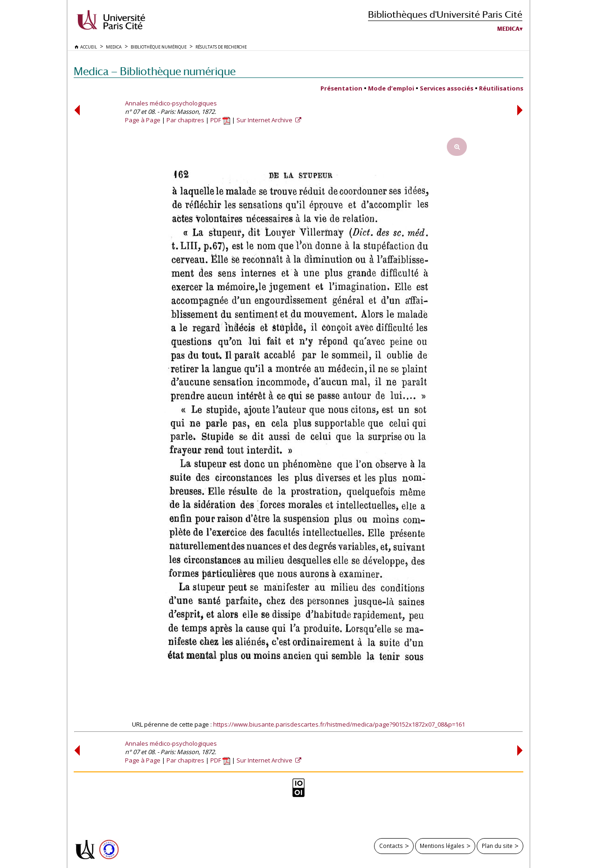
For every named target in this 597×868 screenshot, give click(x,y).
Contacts (391, 846)
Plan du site (497, 846)
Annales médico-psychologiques (171, 103)
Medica (508, 29)
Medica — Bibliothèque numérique (155, 71)
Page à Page (143, 120)
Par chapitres (185, 120)
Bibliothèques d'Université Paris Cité (445, 14)
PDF (220, 120)
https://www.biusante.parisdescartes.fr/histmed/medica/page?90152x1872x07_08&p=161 (339, 724)
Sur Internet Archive (265, 120)
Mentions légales (442, 846)
